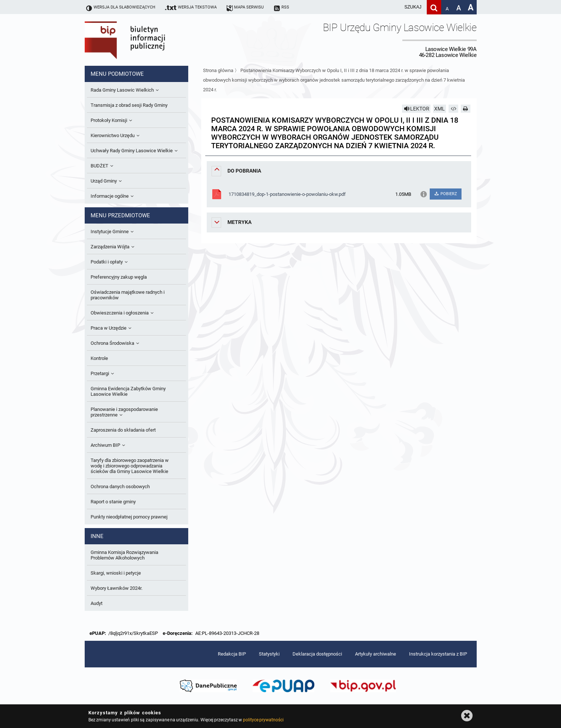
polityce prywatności (263, 720)
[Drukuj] (466, 109)
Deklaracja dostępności (317, 654)
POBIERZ (445, 194)
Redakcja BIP (232, 654)
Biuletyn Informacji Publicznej (146, 40)
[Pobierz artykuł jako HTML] (453, 109)
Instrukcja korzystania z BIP (438, 654)
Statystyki (269, 654)
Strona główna (218, 70)
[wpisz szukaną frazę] (395, 7)
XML (440, 109)
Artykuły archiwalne (376, 654)
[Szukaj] (434, 7)
